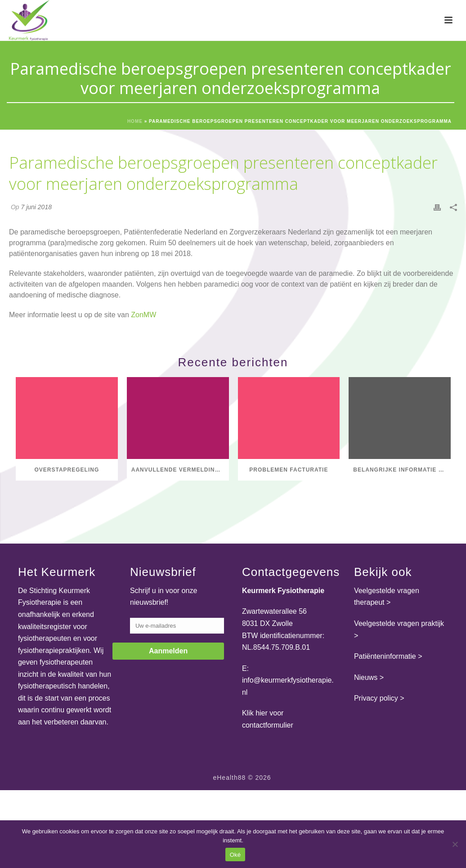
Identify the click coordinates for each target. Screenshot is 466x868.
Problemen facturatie (289, 470)
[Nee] (455, 844)
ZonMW (143, 315)
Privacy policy (376, 698)
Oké (235, 855)
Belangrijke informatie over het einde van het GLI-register (402, 470)
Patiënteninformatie (385, 656)
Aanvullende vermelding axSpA (180, 470)
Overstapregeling (67, 470)
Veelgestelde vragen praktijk (399, 623)
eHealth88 (229, 778)
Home (135, 121)
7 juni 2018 (36, 207)
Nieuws (366, 677)
